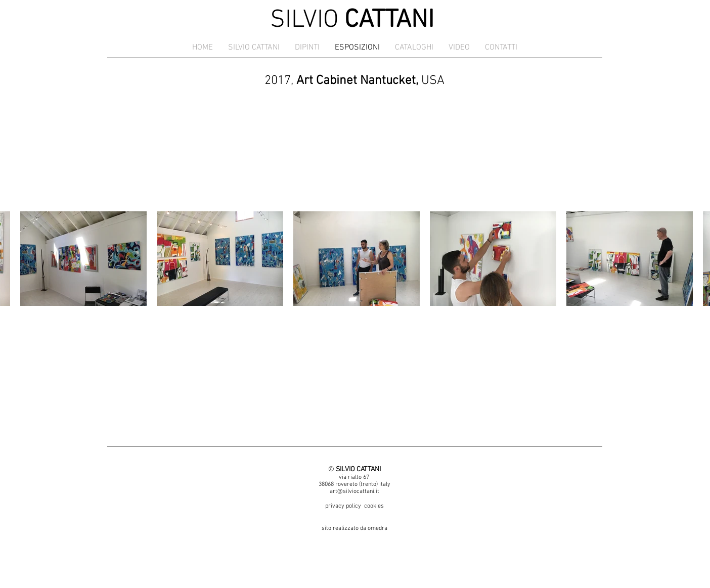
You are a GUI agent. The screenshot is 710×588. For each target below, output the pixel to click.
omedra (378, 528)
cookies (374, 506)
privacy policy (343, 506)
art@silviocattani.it (354, 491)
